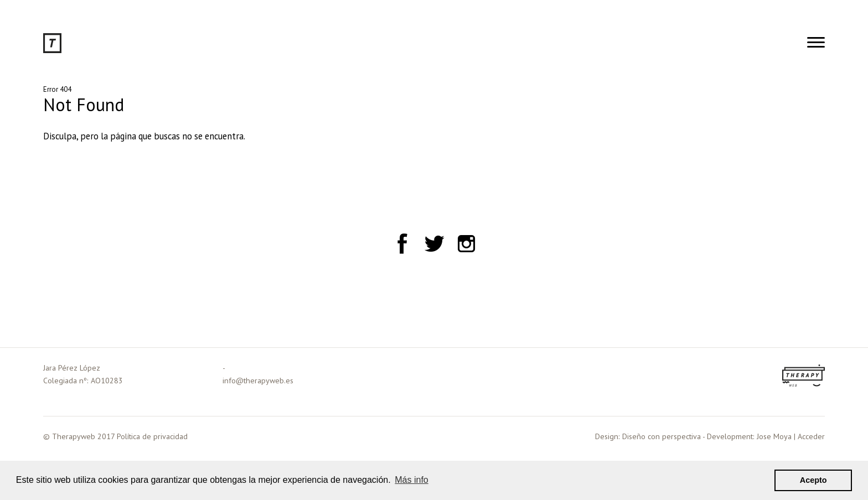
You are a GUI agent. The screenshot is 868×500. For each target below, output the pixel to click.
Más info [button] (411, 480)
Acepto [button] (813, 480)
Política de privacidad (152, 436)
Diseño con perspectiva (662, 436)
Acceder (811, 436)
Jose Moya (774, 436)
